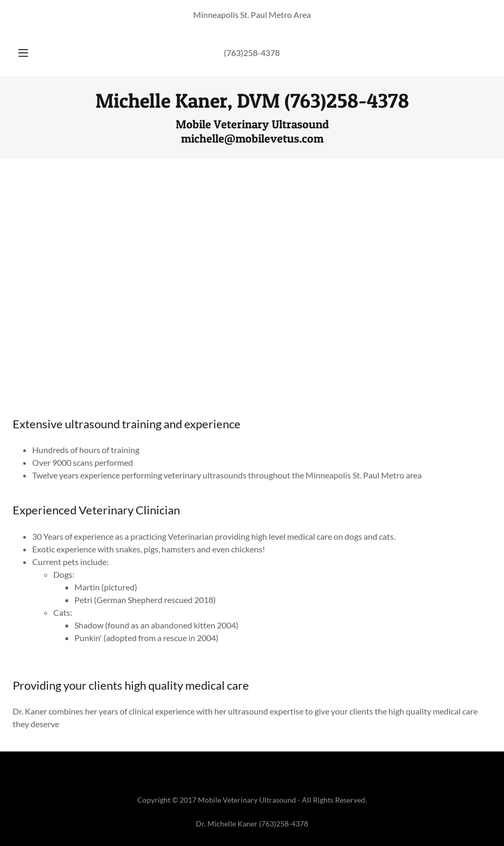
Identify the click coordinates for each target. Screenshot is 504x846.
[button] (34, 53)
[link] (252, 104)
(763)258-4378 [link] (252, 53)
